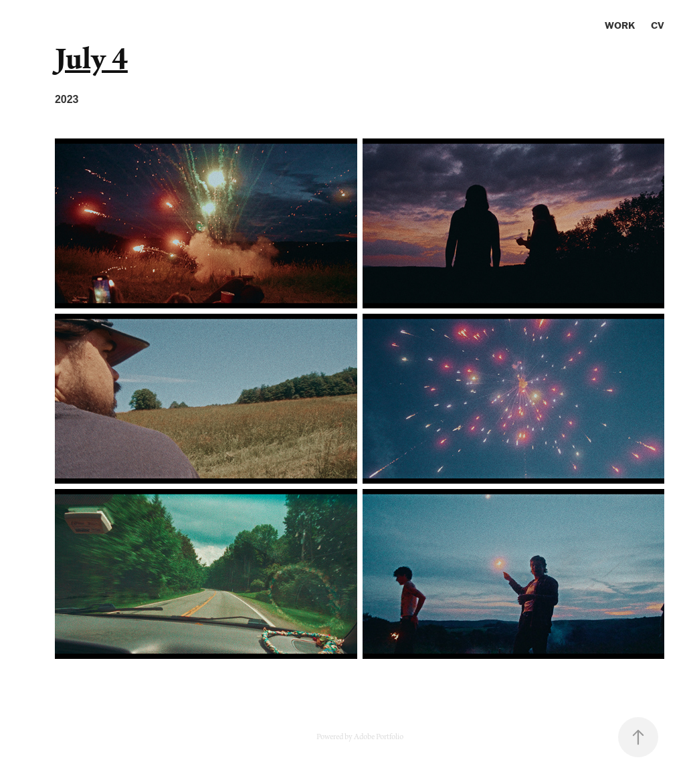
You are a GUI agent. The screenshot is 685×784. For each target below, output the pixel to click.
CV (658, 25)
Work (620, 25)
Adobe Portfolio (379, 737)
